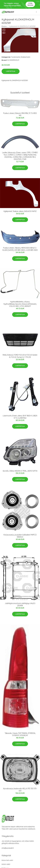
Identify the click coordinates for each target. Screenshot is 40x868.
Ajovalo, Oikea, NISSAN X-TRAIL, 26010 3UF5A (20, 471)
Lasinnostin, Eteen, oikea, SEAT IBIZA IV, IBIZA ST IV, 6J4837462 (20, 417)
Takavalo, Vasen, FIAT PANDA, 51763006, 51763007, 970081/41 (20, 734)
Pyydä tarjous (30, 4)
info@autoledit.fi (8, 848)
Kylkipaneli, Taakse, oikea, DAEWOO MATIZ (20, 211)
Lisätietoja (11, 71)
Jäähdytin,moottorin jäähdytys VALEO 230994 (20, 604)
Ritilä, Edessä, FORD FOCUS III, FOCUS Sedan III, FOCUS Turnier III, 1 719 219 (20, 356)
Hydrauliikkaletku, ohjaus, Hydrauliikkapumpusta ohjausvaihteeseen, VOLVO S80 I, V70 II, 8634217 (20, 304)
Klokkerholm (25, 57)
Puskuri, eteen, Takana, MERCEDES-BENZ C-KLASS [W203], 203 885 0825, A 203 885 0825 (20, 249)
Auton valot (6, 864)
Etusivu (4, 26)
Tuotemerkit (16, 57)
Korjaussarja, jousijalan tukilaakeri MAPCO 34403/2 (20, 536)
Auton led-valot (7, 860)
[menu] (37, 12)
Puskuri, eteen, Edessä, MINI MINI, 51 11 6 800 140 (20, 114)
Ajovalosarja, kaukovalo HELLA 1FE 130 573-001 (20, 790)
